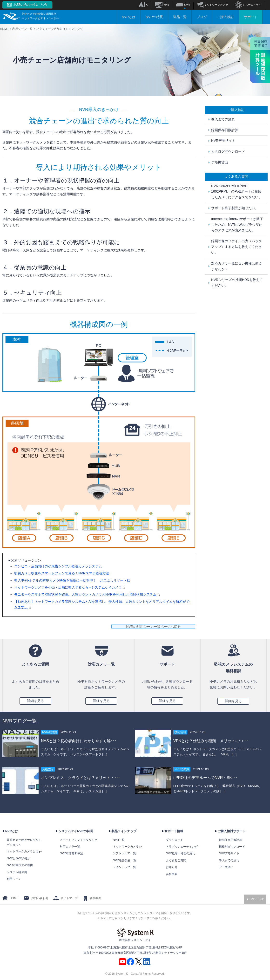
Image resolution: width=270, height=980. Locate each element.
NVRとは (129, 17)
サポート (251, 17)
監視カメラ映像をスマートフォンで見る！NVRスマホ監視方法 (62, 573)
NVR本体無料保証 (71, 853)
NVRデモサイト (223, 141)
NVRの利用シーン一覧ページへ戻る (153, 627)
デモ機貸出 (220, 162)
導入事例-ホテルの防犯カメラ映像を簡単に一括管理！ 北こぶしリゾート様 (72, 580)
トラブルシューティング (182, 847)
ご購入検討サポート (232, 831)
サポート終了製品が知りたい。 (235, 208)
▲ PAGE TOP (255, 899)
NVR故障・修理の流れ (180, 853)
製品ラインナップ (124, 831)
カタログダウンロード (228, 151)
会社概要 (172, 874)
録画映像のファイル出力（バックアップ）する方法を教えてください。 (236, 247)
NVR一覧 (119, 840)
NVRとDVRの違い (19, 858)
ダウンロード (175, 840)
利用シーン (14, 879)
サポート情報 (174, 831)
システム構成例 (17, 872)
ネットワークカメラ (212, 5)
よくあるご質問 (176, 860)
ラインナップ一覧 (124, 867)
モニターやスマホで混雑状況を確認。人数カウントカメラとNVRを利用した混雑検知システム (87, 594)
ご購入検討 (225, 17)
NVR (183, 5)
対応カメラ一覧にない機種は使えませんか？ (236, 266)
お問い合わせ (40, 898)
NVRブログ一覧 (20, 721)
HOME (14, 898)
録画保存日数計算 (225, 130)
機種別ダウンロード (232, 847)
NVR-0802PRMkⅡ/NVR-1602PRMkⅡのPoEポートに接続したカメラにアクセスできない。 (236, 192)
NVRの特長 (154, 17)
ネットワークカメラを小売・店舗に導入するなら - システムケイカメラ (70, 587)
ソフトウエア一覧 (124, 853)
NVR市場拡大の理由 (20, 865)
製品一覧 (180, 17)
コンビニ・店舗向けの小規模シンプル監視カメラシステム (58, 566)
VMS (162, 5)
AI (143, 5)
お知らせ (172, 867)
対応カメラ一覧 (70, 847)
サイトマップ (69, 898)
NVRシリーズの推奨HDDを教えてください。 (237, 283)
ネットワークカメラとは (24, 851)
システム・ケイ (248, 5)
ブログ (202, 17)
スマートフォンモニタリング (79, 840)
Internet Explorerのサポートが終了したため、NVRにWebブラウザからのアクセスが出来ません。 (237, 225)
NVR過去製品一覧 (125, 860)
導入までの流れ (223, 119)
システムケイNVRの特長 (76, 831)
